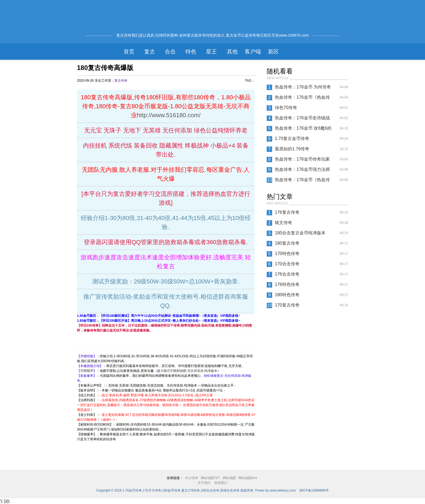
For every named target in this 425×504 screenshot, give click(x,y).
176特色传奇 (287, 284)
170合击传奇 (287, 264)
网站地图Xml (248, 478)
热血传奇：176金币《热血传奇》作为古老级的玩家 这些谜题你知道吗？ (304, 99)
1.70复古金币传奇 (292, 138)
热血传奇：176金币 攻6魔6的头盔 (303, 130)
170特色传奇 (287, 253)
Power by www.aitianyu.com (276, 490)
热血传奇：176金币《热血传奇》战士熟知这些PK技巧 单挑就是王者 (302, 181)
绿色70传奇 (286, 108)
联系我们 (221, 483)
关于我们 (204, 483)
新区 (273, 52)
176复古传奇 (287, 212)
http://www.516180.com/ (169, 115)
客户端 (253, 52)
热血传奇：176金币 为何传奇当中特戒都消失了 (303, 88)
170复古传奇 (287, 305)
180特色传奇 (287, 295)
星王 (211, 52)
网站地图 (229, 478)
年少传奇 (192, 478)
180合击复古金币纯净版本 (300, 233)
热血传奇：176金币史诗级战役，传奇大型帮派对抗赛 (302, 119)
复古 (150, 52)
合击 (170, 52)
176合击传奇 (287, 274)
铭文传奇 (284, 223)
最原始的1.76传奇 (292, 149)
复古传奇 (121, 81)
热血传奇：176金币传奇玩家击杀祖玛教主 (302, 161)
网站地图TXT (210, 478)
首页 (129, 52)
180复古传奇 (287, 243)
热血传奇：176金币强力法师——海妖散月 (302, 171)
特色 (191, 52)
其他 (232, 52)
